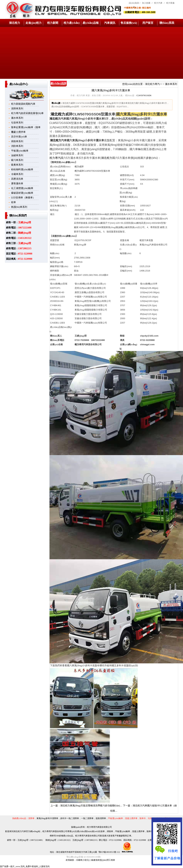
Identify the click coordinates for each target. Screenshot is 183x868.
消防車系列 (17, 146)
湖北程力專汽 (152, 84)
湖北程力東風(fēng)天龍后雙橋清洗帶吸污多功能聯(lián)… (91, 806)
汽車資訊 (110, 23)
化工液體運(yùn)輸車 (22, 188)
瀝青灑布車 (17, 184)
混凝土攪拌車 (18, 132)
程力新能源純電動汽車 (23, 104)
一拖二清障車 (87, 818)
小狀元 (86, 860)
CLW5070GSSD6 (144, 95)
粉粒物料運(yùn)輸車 (22, 169)
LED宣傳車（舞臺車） (23, 198)
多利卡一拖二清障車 (70, 818)
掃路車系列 (17, 141)
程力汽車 (158, 3)
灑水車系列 (17, 118)
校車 (14, 202)
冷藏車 (79, 860)
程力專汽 (55, 158)
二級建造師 (94, 860)
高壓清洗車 (17, 179)
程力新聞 (53, 23)
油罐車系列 (17, 155)
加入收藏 (146, 3)
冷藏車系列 (17, 174)
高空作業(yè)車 (19, 137)
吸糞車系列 (17, 165)
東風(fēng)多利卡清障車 (47, 818)
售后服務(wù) (129, 23)
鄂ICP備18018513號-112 (109, 852)
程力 (77, 167)
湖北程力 (15, 23)
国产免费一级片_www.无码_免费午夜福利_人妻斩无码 (25, 866)
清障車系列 (17, 109)
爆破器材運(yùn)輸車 (22, 193)
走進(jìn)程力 (34, 23)
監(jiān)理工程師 (108, 860)
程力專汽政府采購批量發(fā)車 (27, 113)
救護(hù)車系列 (19, 207)
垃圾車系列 (17, 123)
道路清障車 (101, 818)
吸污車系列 (17, 160)
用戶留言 (148, 23)
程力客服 (170, 3)
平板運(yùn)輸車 (20, 151)
